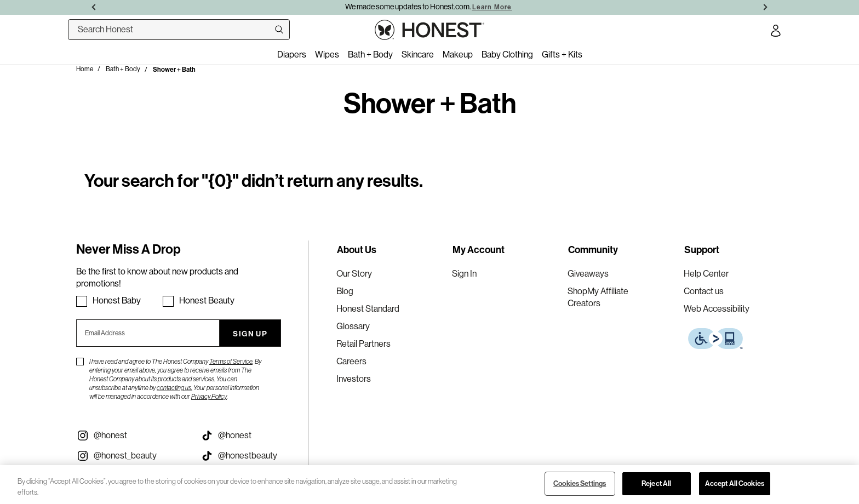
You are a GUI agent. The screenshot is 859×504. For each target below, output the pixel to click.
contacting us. (174, 388)
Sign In (464, 274)
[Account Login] (776, 32)
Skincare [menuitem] (418, 55)
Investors (354, 379)
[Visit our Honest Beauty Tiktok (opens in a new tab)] (254, 456)
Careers (351, 361)
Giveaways (588, 274)
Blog (345, 291)
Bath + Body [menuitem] (370, 55)
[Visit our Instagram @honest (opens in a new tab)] (130, 436)
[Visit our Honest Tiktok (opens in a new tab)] (254, 436)
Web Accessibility (717, 309)
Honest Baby (117, 300)
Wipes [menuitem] (327, 55)
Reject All (656, 483)
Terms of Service (231, 362)
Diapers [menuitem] (292, 55)
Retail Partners (363, 344)
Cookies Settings (580, 483)
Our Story (354, 274)
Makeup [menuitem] (458, 55)
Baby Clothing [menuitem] (507, 55)
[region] (429, 485)
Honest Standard (368, 309)
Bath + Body (123, 69)
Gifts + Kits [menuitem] (562, 55)
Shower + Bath (174, 69)
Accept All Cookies (735, 483)
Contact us (704, 291)
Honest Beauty (207, 300)
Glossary (353, 326)
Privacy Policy (209, 397)
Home (85, 69)
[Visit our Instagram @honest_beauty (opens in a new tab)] (130, 456)
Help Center (706, 274)
